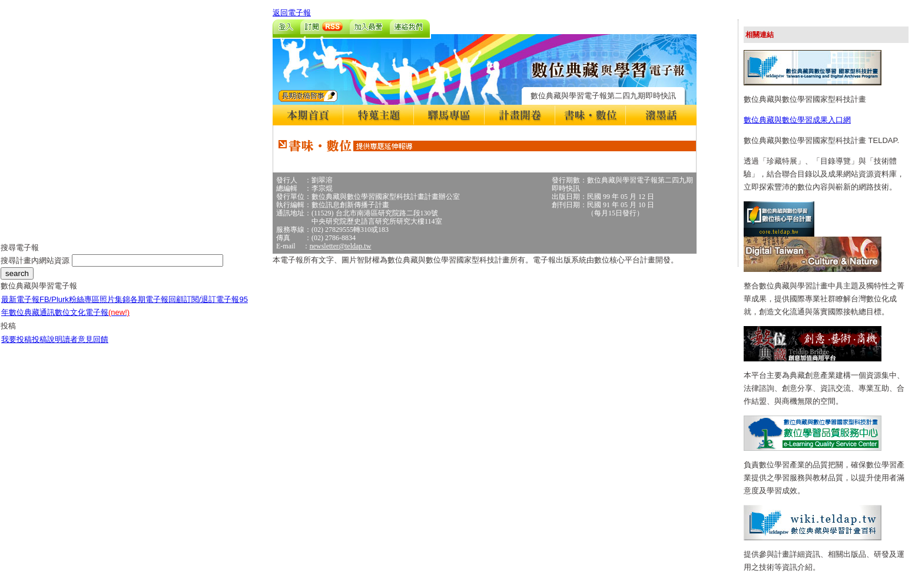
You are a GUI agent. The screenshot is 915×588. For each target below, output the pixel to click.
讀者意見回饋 (85, 339)
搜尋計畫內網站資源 (36, 260)
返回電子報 (292, 13)
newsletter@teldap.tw (341, 246)
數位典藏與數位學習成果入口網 (797, 120)
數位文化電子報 (92, 312)
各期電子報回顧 (157, 299)
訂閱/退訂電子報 (212, 299)
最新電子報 (20, 299)
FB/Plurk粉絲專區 (69, 299)
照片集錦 (115, 299)
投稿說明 (47, 339)
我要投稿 (16, 339)
